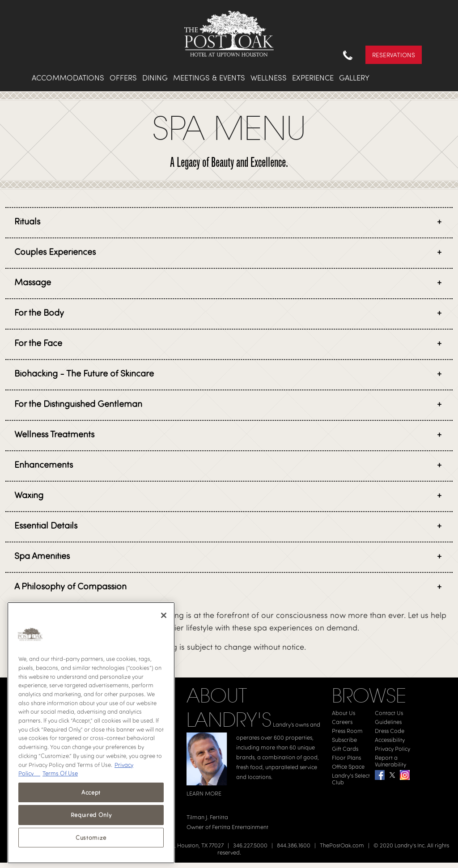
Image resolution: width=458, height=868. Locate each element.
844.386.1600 (294, 845)
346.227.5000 (250, 845)
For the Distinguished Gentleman (78, 404)
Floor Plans (346, 758)
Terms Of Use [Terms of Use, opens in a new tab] (60, 773)
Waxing (29, 495)
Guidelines (388, 722)
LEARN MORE (204, 793)
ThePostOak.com (342, 845)
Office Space (348, 766)
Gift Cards (345, 749)
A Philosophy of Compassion (70, 586)
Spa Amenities (42, 556)
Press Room (347, 731)
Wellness (269, 78)
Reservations (394, 55)
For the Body (39, 312)
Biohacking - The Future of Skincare (84, 373)
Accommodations (68, 78)
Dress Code (390, 731)
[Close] (164, 615)
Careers (342, 722)
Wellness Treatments (54, 434)
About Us (343, 713)
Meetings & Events (209, 78)
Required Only (91, 815)
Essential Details (46, 525)
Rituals (27, 221)
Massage (33, 282)
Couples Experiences (55, 252)
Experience (313, 78)
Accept (91, 792)
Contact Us (389, 713)
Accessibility (390, 740)
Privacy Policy (392, 749)
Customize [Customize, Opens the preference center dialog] (91, 838)
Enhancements (44, 464)
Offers (123, 78)
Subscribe (344, 740)
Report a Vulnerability (390, 761)
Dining (155, 78)
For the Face (38, 343)
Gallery (354, 78)
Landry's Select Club (351, 779)
